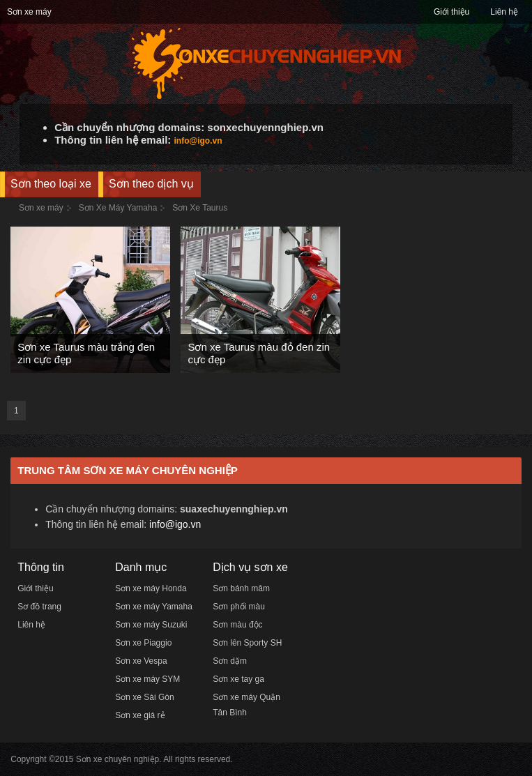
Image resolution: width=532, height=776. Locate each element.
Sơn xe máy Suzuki (151, 625)
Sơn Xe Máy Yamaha (118, 208)
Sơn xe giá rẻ (140, 715)
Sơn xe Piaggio (143, 643)
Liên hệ (504, 12)
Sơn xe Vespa (141, 661)
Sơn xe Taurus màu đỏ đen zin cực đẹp (259, 353)
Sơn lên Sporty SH (247, 643)
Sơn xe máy (29, 12)
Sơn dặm (230, 661)
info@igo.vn (198, 141)
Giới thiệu (451, 12)
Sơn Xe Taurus (200, 208)
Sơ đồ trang (39, 607)
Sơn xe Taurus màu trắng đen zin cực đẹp (86, 353)
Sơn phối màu (239, 607)
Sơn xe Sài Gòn (144, 697)
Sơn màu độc (237, 625)
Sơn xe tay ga (238, 679)
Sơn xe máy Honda (151, 588)
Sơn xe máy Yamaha (154, 607)
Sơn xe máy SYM (147, 679)
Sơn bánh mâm (241, 588)
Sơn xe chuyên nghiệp (117, 759)
